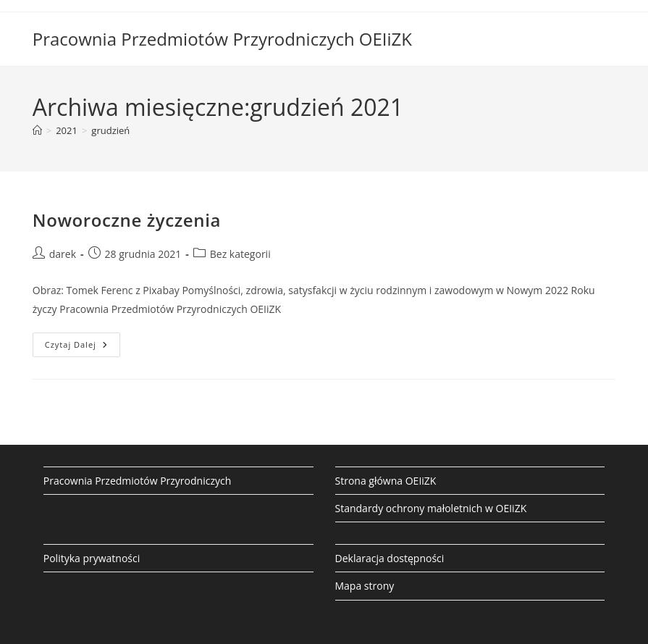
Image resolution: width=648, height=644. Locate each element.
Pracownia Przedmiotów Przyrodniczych (138, 481)
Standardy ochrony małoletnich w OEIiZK (431, 508)
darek (63, 254)
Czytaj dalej (83, 347)
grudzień (110, 130)
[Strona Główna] (37, 130)
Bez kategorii (240, 254)
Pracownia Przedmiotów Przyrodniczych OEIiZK (222, 39)
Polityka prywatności (92, 558)
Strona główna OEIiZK (386, 481)
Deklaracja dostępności (390, 558)
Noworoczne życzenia (127, 220)
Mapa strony (365, 586)
